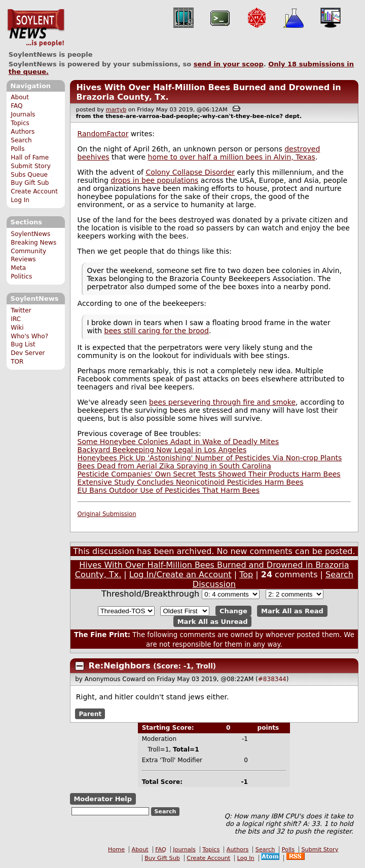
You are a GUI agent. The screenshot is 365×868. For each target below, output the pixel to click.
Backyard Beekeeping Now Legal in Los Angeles (162, 450)
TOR (17, 362)
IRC (16, 319)
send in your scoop (229, 64)
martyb (116, 110)
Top (246, 575)
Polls (17, 149)
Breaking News (33, 243)
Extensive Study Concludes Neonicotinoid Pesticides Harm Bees (191, 482)
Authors (23, 132)
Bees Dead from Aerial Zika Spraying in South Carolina (174, 466)
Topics (20, 123)
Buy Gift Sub (30, 183)
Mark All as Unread (213, 621)
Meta (18, 268)
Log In (20, 200)
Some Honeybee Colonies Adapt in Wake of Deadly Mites (178, 442)
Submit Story (31, 166)
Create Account (34, 191)
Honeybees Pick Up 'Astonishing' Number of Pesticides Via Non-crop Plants (210, 458)
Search (21, 140)
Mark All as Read (292, 611)
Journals (23, 114)
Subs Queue (29, 175)
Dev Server (28, 353)
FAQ (16, 106)
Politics (21, 277)
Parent (90, 714)
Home (116, 850)
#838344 (272, 679)
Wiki (17, 328)
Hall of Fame (30, 157)
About (20, 97)
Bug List (23, 344)
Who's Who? (29, 336)
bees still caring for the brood (157, 331)
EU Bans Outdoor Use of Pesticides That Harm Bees (169, 490)
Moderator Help (103, 799)
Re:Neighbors (121, 666)
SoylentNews (36, 28)
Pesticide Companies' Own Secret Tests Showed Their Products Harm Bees (209, 474)
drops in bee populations (154, 180)
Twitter (21, 310)
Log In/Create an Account (180, 575)
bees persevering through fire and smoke (222, 402)
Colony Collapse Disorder (190, 172)
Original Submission (107, 514)
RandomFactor (103, 134)
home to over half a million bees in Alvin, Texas (232, 157)
